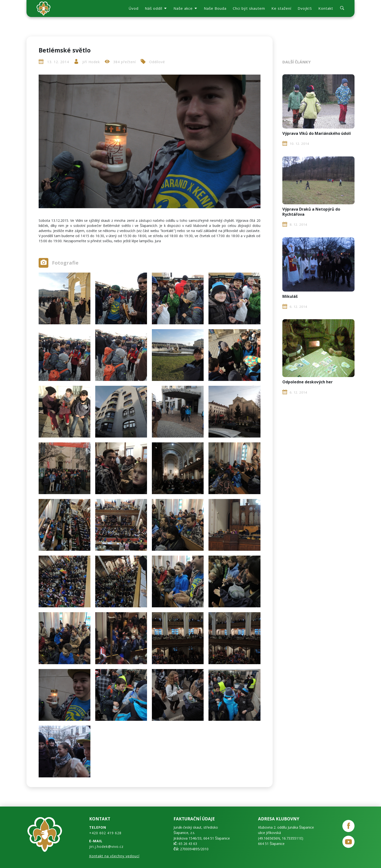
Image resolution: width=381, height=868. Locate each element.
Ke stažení (281, 8)
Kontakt (326, 8)
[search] (342, 9)
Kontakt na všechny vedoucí (114, 856)
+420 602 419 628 (105, 833)
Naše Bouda (215, 8)
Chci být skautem (249, 8)
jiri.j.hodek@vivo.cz (106, 847)
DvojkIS (305, 8)
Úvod (134, 8)
